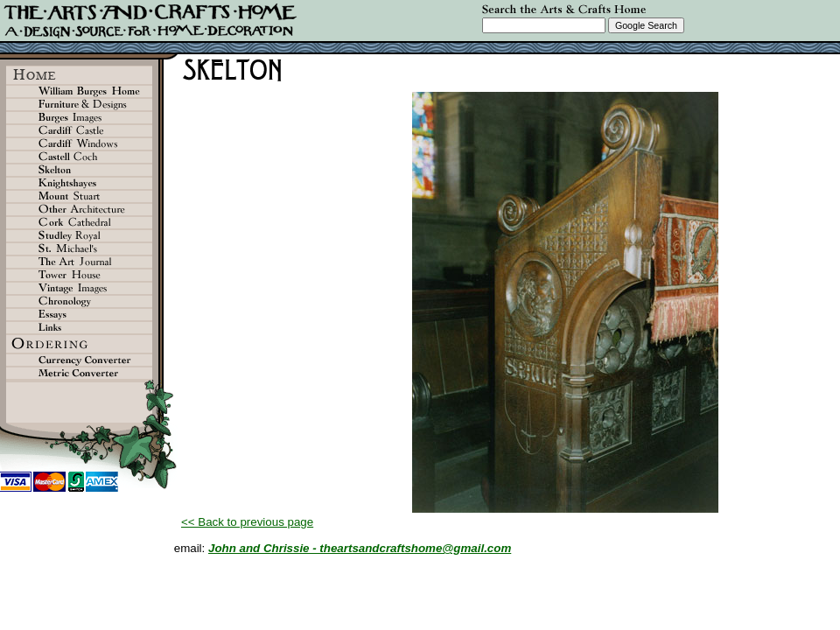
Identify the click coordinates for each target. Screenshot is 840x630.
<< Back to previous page (247, 522)
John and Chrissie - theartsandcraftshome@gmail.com (360, 548)
